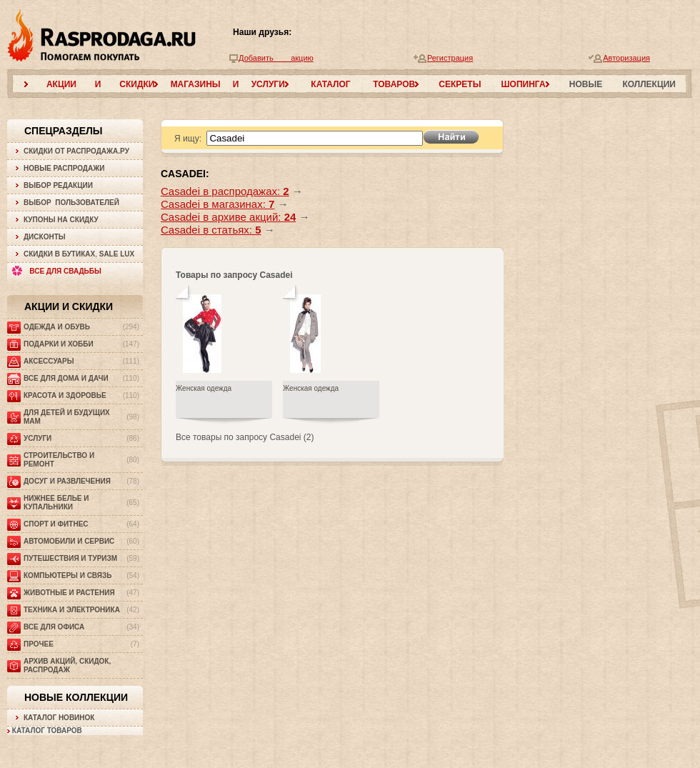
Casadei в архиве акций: (228, 217)
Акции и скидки (69, 306)
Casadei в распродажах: (225, 191)
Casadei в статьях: (211, 230)
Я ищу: (188, 139)
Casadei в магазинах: (217, 204)
